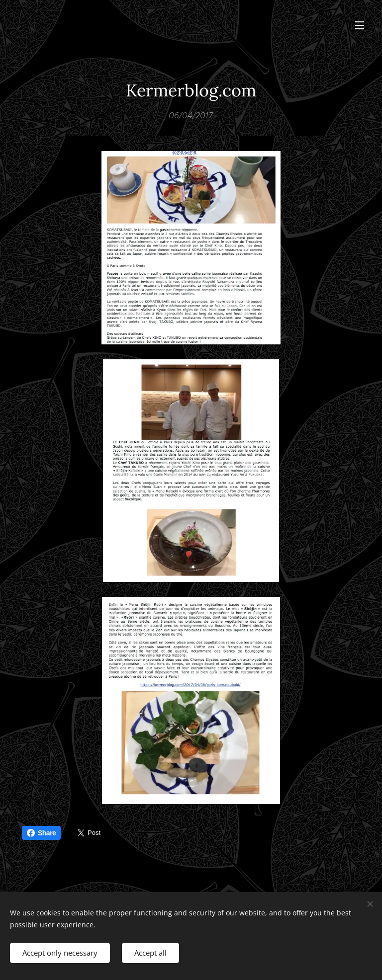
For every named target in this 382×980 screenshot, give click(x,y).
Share (41, 833)
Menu (360, 25)
